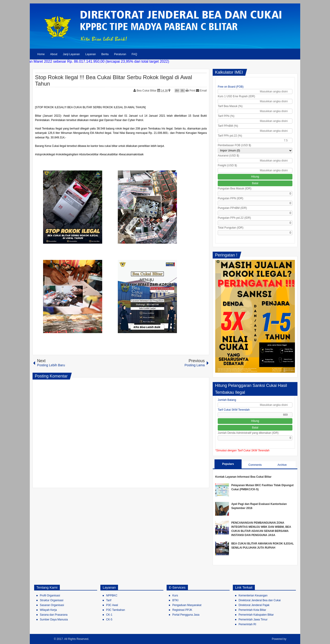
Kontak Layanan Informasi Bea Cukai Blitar (243, 477)
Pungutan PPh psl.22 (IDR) (234, 218)
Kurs (175, 595)
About (54, 54)
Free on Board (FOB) (231, 87)
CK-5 (109, 620)
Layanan (91, 54)
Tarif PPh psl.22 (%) (230, 136)
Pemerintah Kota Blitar (252, 610)
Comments (255, 465)
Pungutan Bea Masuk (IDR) (235, 189)
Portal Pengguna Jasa (186, 615)
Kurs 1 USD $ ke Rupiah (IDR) (236, 96)
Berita (105, 54)
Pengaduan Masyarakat (187, 605)
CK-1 (109, 615)
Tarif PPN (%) (226, 116)
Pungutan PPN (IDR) (230, 198)
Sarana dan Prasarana (54, 615)
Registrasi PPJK (182, 610)
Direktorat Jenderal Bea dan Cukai (260, 600)
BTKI (175, 600)
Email (201, 91)
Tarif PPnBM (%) (228, 126)
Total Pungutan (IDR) (231, 228)
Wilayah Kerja (48, 610)
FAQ (134, 54)
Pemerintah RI (247, 624)
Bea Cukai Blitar (147, 91)
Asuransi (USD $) (228, 156)
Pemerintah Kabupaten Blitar (256, 615)
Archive (282, 465)
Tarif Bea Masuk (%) (230, 106)
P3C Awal (112, 605)
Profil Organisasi (50, 595)
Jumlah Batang (227, 400)
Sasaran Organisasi (52, 605)
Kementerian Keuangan (253, 595)
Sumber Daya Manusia (54, 620)
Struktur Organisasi (52, 600)
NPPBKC (112, 595)
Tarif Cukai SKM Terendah (234, 410)
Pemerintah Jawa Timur (253, 620)
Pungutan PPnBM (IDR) (232, 208)
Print (190, 91)
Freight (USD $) (227, 165)
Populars (228, 464)
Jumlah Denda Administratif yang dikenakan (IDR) (248, 433)
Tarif (109, 600)
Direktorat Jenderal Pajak (254, 605)
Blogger (292, 639)
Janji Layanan (71, 54)
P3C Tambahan (116, 610)
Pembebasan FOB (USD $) (234, 145)
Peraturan (120, 54)
